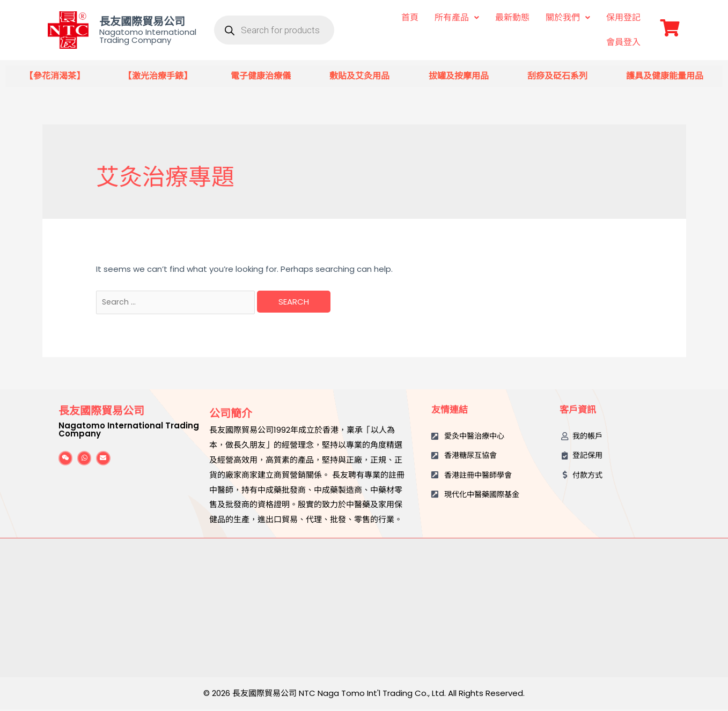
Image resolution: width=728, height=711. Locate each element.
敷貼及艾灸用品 (359, 76)
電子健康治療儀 (261, 76)
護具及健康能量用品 (665, 76)
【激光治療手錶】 (158, 76)
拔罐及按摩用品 (459, 76)
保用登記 (623, 17)
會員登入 (623, 42)
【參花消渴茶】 (55, 76)
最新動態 (512, 17)
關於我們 (568, 17)
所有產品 (457, 17)
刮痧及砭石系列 (557, 76)
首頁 (410, 17)
